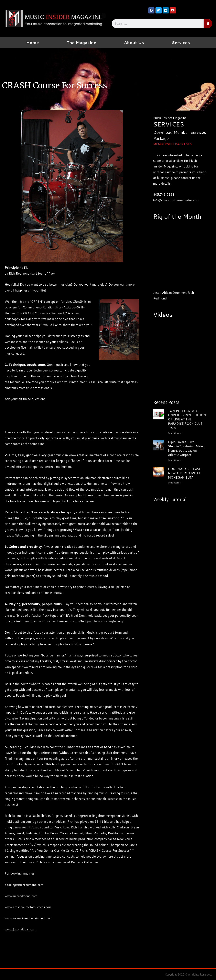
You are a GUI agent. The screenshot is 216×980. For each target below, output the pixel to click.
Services (181, 42)
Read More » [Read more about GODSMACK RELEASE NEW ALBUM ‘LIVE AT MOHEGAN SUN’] (175, 483)
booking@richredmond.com (24, 885)
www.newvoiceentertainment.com (29, 918)
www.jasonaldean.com (21, 929)
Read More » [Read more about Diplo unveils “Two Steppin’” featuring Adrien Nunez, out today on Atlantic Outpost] (175, 460)
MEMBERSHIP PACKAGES (173, 144)
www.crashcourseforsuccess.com (28, 907)
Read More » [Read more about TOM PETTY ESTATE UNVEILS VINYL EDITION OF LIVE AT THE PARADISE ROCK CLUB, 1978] (175, 433)
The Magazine (81, 42)
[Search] (208, 24)
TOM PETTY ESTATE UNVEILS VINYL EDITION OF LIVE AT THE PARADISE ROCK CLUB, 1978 (187, 419)
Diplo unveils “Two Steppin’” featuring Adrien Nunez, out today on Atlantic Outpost (186, 448)
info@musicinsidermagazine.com (176, 200)
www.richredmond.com (21, 896)
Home (32, 42)
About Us (134, 42)
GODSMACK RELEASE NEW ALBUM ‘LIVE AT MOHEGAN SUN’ (184, 473)
